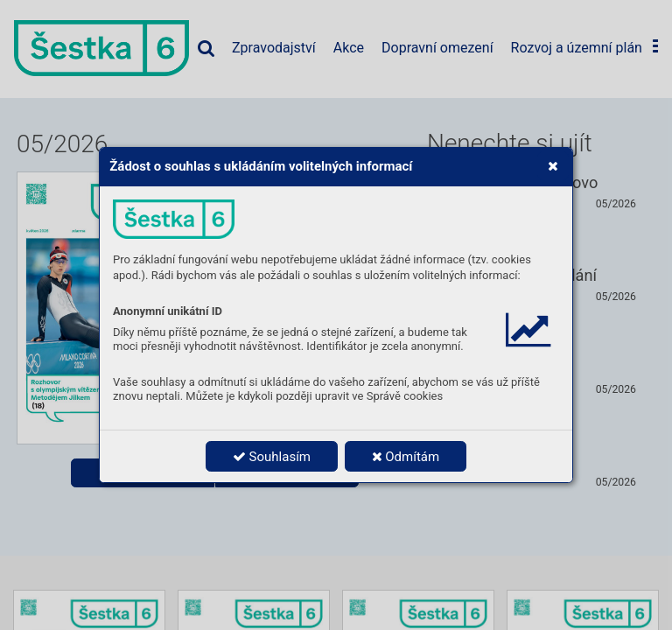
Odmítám (406, 457)
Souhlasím (272, 457)
